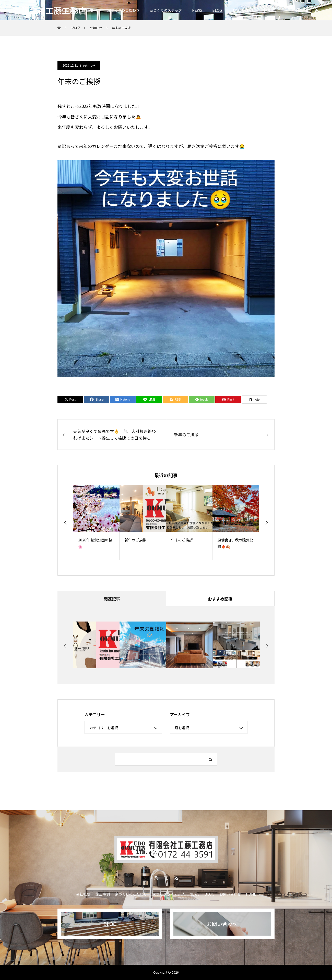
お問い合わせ (243, 10)
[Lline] (149, 400)
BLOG (217, 10)
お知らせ (89, 66)
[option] (96, 522)
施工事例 (90, 10)
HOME (269, 10)
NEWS (197, 10)
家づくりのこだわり (123, 10)
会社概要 (83, 894)
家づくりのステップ (166, 10)
